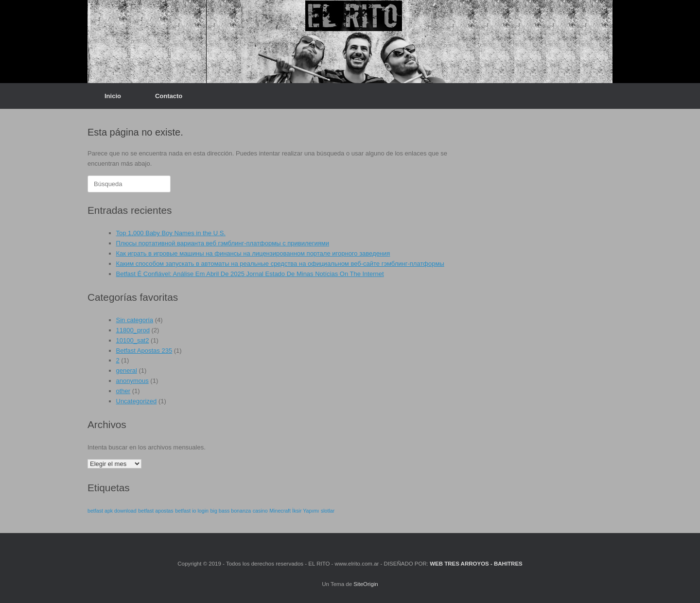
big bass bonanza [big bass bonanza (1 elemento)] (231, 511)
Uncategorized (137, 401)
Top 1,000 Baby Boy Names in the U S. (171, 233)
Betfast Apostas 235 (144, 351)
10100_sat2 (133, 340)
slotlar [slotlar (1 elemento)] (328, 511)
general (127, 370)
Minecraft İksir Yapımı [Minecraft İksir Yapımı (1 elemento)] (294, 511)
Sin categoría (135, 320)
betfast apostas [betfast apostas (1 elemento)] (156, 511)
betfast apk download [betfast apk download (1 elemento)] (112, 511)
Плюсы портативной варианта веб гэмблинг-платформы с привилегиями (223, 243)
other (123, 391)
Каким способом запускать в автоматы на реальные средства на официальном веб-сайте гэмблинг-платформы (280, 264)
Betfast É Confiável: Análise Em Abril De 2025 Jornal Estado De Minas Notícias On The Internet (250, 274)
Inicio (113, 96)
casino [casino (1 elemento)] (260, 511)
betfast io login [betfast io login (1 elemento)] (192, 511)
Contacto (169, 96)
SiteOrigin (366, 584)
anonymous (132, 381)
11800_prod (133, 330)
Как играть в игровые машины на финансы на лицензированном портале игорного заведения (253, 253)
